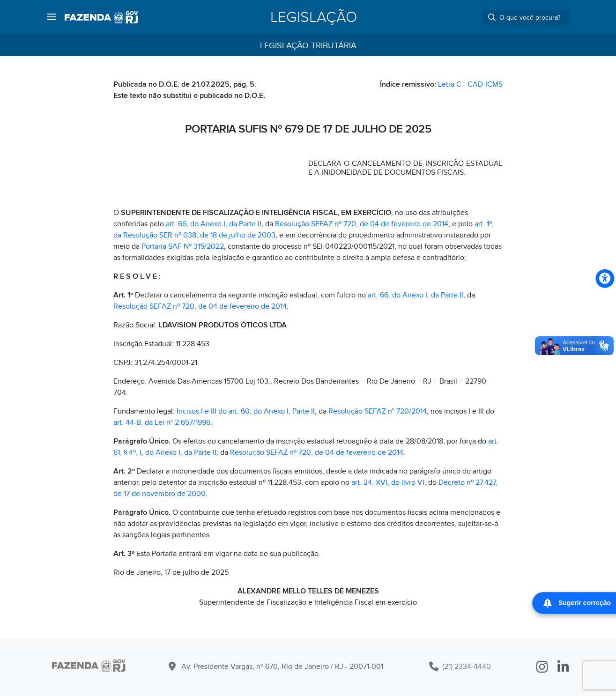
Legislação (314, 17)
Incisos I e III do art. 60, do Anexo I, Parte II (246, 411)
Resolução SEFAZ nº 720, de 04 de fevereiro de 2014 (362, 224)
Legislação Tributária (308, 46)
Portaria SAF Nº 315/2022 (183, 246)
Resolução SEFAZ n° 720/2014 (378, 411)
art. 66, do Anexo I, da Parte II (214, 224)
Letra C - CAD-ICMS (470, 84)
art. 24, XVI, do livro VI (388, 482)
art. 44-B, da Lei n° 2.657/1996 (162, 422)
